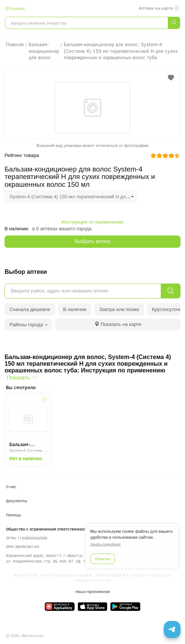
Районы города (28, 325)
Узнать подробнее (105, 544)
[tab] (118, 325)
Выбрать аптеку (92, 241)
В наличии (75, 309)
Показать (18, 378)
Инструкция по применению (93, 222)
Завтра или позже (119, 309)
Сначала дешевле (30, 309)
